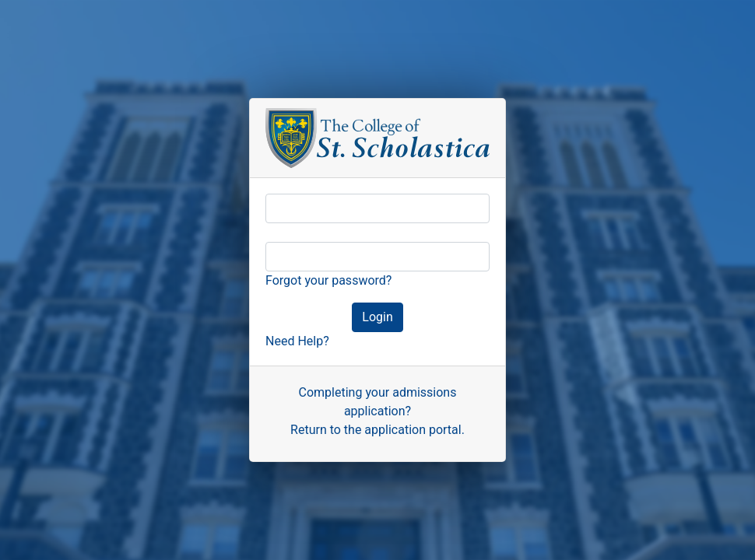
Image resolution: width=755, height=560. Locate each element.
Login (375, 318)
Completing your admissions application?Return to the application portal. (377, 411)
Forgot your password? (328, 280)
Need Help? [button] (297, 341)
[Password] (377, 257)
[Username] (377, 208)
